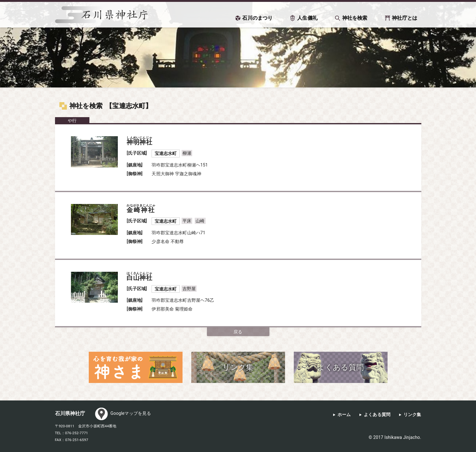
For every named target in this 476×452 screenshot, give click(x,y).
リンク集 (412, 415)
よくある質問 (377, 415)
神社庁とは (405, 18)
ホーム (344, 415)
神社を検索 (355, 18)
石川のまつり (257, 18)
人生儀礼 (307, 18)
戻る (238, 332)
